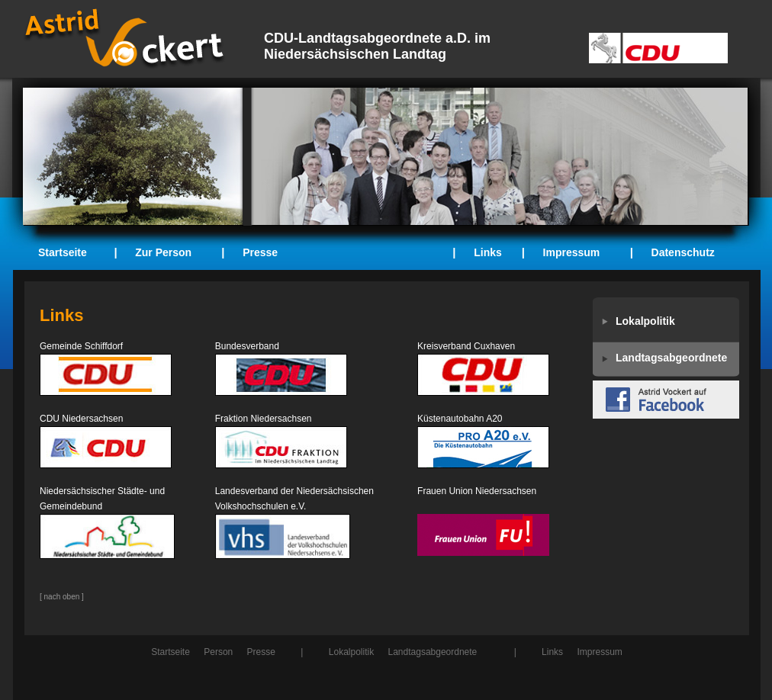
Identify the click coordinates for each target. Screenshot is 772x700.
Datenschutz (683, 252)
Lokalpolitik (351, 652)
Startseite (63, 252)
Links (488, 252)
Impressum (572, 252)
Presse (260, 252)
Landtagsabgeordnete (433, 652)
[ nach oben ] (62, 597)
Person (218, 652)
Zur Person (163, 252)
